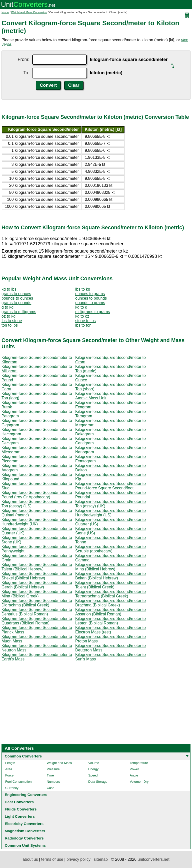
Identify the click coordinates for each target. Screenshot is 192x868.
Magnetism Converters (25, 831)
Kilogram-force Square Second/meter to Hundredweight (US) (110, 513)
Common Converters (23, 756)
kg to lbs (9, 289)
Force (9, 775)
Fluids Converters (21, 809)
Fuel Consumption (18, 782)
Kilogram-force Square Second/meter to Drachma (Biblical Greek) (110, 603)
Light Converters (20, 816)
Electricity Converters (24, 824)
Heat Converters (19, 802)
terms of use (52, 859)
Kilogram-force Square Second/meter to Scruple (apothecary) (110, 549)
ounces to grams (90, 294)
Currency (12, 788)
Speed (93, 775)
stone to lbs (85, 321)
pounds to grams (90, 303)
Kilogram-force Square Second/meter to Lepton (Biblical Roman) (110, 621)
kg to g (81, 307)
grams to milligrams (19, 312)
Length (10, 763)
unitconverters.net (153, 859)
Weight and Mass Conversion (29, 12)
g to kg (7, 307)
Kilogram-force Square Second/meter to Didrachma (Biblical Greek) (37, 603)
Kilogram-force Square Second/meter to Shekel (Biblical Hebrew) (37, 576)
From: (23, 60)
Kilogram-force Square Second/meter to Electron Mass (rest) (110, 630)
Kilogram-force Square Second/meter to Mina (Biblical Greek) (37, 594)
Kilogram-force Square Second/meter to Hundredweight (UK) (37, 522)
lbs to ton (83, 325)
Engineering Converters (26, 795)
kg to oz (82, 316)
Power (134, 769)
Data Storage (98, 782)
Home (5, 12)
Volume (94, 763)
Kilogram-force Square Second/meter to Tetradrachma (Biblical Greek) (110, 594)
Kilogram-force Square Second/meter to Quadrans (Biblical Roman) (37, 621)
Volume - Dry (139, 782)
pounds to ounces (17, 298)
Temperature (139, 763)
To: (26, 73)
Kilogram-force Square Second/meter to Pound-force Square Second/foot (110, 486)
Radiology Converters (24, 838)
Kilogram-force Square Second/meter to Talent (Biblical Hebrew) (37, 567)
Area (9, 769)
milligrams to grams (93, 312)
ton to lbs (10, 325)
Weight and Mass (59, 763)
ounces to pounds (91, 298)
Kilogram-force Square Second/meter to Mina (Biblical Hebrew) (110, 567)
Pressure (53, 769)
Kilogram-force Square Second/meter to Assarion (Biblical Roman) (110, 612)
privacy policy (78, 859)
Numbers (53, 782)
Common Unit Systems (25, 845)
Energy (93, 769)
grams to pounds (16, 303)
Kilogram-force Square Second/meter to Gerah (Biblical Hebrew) (37, 585)
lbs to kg (83, 289)
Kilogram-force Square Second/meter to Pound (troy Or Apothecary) (37, 495)
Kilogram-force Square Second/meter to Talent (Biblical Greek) (110, 585)
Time (50, 775)
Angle (134, 775)
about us (30, 859)
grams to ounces (16, 294)
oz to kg (8, 316)
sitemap (101, 859)
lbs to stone (12, 321)
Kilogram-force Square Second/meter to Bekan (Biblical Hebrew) (110, 576)
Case (50, 788)
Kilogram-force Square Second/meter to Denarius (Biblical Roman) (37, 612)
